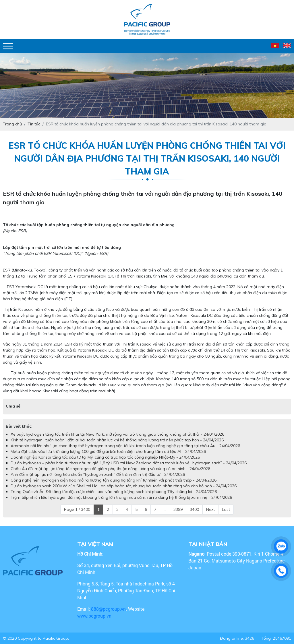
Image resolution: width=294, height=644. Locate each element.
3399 (178, 509)
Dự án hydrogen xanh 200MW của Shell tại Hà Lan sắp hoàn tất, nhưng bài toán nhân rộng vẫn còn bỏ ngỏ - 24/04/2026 (124, 486)
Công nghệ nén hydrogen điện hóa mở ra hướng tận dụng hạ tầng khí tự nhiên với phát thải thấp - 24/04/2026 (114, 480)
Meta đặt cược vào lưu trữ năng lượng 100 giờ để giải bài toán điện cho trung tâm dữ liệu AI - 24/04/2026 (108, 451)
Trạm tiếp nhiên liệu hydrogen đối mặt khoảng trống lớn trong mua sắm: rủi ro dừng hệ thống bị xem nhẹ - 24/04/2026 (121, 497)
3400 (194, 509)
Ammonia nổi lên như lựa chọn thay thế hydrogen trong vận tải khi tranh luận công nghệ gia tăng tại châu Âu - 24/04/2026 (125, 446)
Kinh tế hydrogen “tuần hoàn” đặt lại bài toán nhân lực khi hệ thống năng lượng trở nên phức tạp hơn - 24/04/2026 (117, 440)
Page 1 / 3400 (77, 509)
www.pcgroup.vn (95, 616)
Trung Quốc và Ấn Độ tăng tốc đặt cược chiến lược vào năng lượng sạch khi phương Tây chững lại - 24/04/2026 (114, 492)
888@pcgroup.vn (108, 609)
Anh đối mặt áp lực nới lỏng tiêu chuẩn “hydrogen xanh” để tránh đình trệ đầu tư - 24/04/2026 (98, 474)
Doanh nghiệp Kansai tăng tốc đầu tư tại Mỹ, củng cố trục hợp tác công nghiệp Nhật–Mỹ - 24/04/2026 (105, 457)
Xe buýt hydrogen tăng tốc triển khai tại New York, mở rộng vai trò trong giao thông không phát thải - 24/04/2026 (117, 434)
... (165, 509)
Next (210, 509)
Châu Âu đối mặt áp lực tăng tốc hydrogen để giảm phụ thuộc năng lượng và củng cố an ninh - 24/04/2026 (110, 469)
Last (226, 509)
